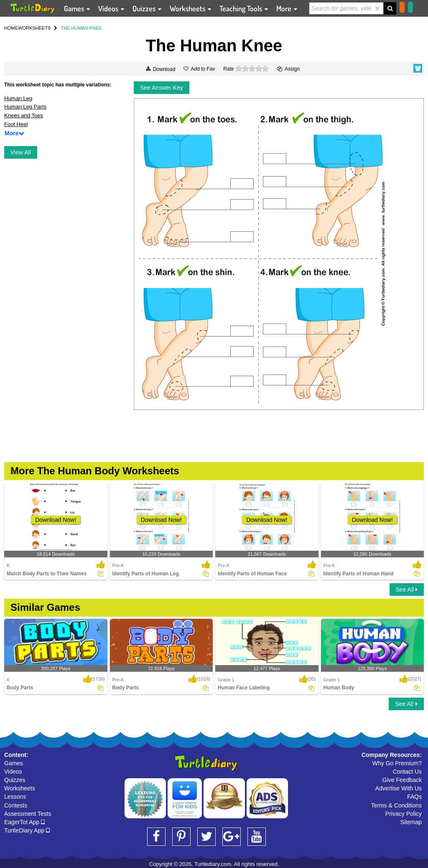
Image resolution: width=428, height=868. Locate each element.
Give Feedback (402, 780)
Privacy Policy (404, 814)
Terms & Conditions (396, 805)
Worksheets (20, 788)
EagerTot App (24, 822)
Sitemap (411, 822)
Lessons (15, 797)
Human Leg (18, 98)
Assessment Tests (28, 814)
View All (21, 152)
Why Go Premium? (397, 763)
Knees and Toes (24, 115)
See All (407, 590)
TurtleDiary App (27, 830)
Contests (16, 805)
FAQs (414, 797)
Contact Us (407, 772)
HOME (11, 28)
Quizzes (15, 780)
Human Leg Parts (25, 107)
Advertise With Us (399, 788)
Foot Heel (16, 124)
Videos (13, 772)
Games (14, 763)
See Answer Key (162, 88)
